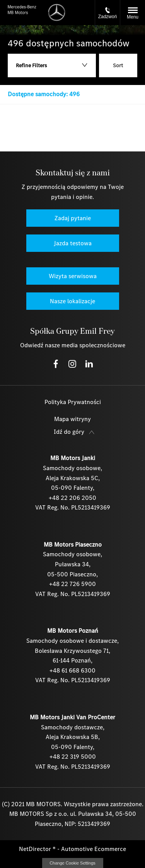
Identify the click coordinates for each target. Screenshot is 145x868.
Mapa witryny (72, 419)
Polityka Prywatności (73, 402)
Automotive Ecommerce (94, 849)
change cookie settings (73, 863)
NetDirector (36, 849)
